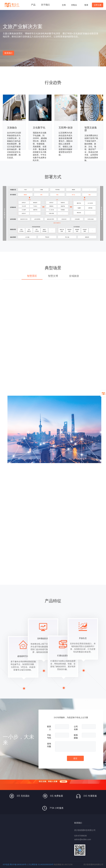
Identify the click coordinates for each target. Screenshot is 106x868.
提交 (75, 758)
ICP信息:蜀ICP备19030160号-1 (15, 864)
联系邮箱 (76, 737)
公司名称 (76, 728)
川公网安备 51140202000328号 (41, 864)
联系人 (49, 728)
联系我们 (8, 53)
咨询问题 (49, 745)
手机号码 (49, 737)
